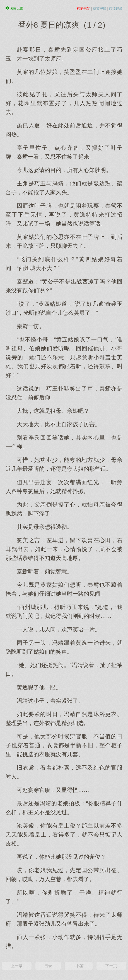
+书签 (79, 966)
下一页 (111, 966)
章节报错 (100, 9)
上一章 (17, 966)
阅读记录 (116, 9)
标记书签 (83, 9)
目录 (48, 966)
